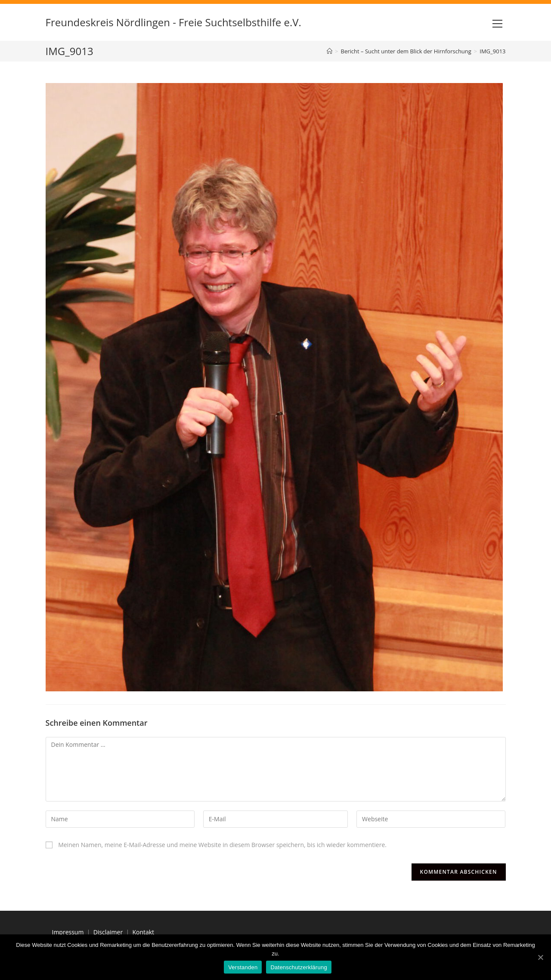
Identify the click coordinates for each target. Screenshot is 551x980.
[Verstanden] (540, 957)
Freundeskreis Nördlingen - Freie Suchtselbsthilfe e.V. (173, 22)
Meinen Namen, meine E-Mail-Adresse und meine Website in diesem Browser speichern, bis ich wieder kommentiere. (222, 845)
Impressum (68, 932)
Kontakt (143, 932)
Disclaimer (108, 932)
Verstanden (243, 967)
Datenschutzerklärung (299, 967)
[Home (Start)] (330, 51)
